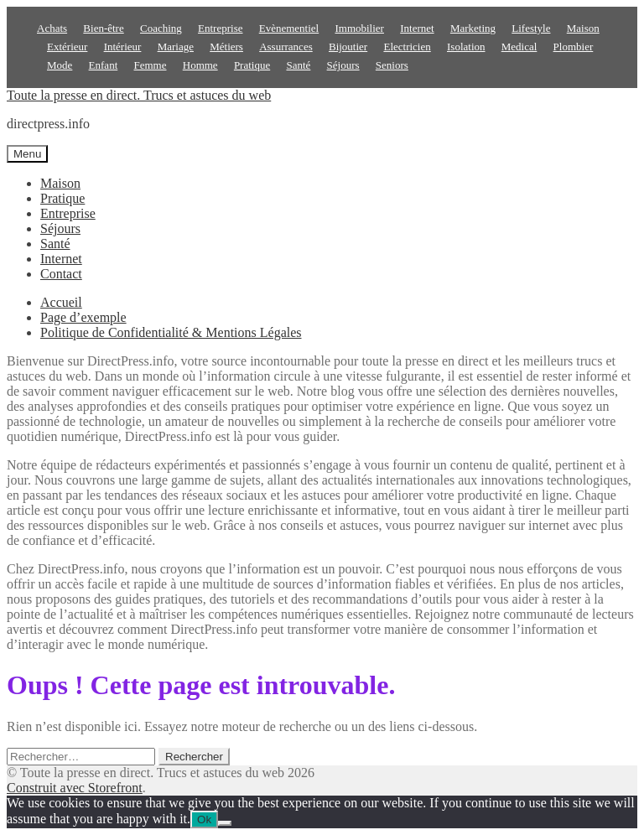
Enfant (104, 65)
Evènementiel (289, 28)
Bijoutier (348, 47)
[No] (225, 823)
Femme (151, 65)
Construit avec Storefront (75, 788)
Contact (61, 274)
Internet (417, 28)
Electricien (407, 47)
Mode (60, 65)
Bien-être (103, 28)
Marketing (473, 28)
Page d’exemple (83, 317)
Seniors (392, 65)
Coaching (161, 28)
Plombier (574, 47)
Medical (519, 47)
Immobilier (359, 28)
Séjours (343, 65)
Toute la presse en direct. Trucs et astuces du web (139, 95)
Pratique (252, 65)
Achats (52, 28)
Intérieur (123, 47)
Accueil (61, 302)
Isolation (466, 47)
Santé (298, 65)
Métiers (226, 47)
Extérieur (67, 47)
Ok (204, 819)
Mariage (176, 47)
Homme (200, 65)
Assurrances (286, 47)
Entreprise (220, 28)
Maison (583, 28)
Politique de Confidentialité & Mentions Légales (171, 332)
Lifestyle (531, 28)
